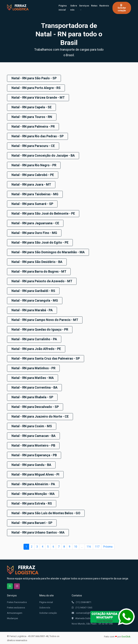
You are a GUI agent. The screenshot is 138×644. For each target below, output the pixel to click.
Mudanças (12, 617)
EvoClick (126, 636)
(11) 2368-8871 (81, 601)
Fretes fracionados (17, 601)
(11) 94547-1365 (82, 607)
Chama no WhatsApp (10, 585)
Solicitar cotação (122, 8)
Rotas (94, 6)
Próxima (108, 546)
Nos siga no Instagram (17, 585)
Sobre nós (74, 8)
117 (97, 546)
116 (89, 546)
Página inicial (63, 8)
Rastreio (104, 6)
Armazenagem (15, 612)
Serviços (84, 6)
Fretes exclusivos (16, 607)
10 (76, 546)
